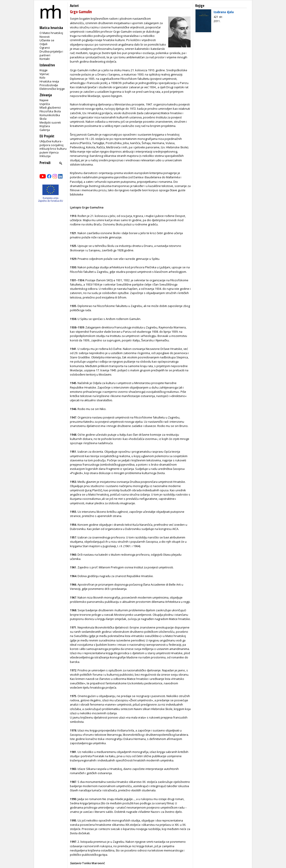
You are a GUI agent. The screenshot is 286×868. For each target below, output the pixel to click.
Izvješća (45, 104)
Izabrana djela (224, 12)
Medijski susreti (50, 122)
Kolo (42, 78)
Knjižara (45, 126)
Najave (44, 100)
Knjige (44, 70)
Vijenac (44, 74)
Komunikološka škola (50, 117)
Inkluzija (45, 156)
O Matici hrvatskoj (51, 33)
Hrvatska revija (49, 81)
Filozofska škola (50, 111)
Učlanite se (47, 40)
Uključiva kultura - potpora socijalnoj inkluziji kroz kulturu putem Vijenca (53, 147)
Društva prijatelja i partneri (51, 53)
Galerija (45, 130)
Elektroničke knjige (52, 89)
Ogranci (45, 48)
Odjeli (43, 44)
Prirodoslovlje (49, 85)
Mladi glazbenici (50, 107)
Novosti (45, 37)
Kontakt (45, 59)
